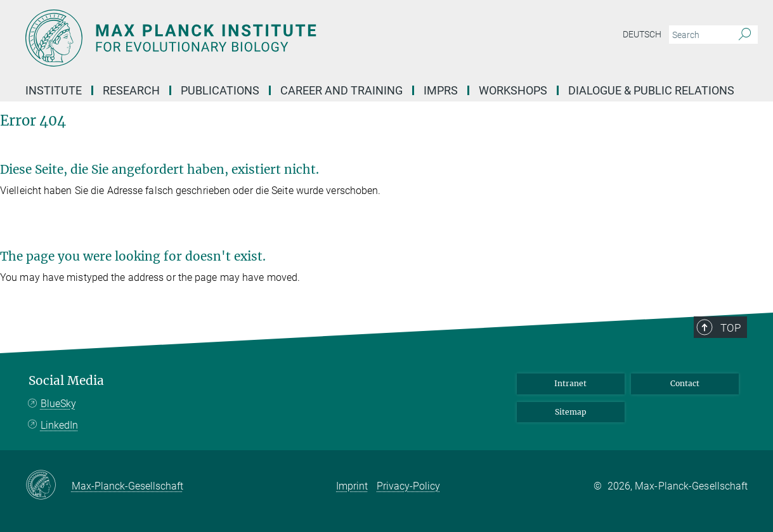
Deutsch (642, 34)
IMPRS (441, 90)
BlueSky (58, 404)
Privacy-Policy (408, 486)
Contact (685, 383)
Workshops (513, 90)
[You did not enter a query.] (699, 35)
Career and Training (341, 90)
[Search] (745, 35)
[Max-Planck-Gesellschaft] (49, 486)
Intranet (570, 383)
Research (131, 90)
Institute (54, 90)
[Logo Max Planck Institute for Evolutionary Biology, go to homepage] (263, 38)
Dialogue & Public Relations (651, 90)
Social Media (66, 381)
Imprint (352, 486)
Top (731, 328)
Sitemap (571, 412)
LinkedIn (59, 425)
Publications (220, 90)
